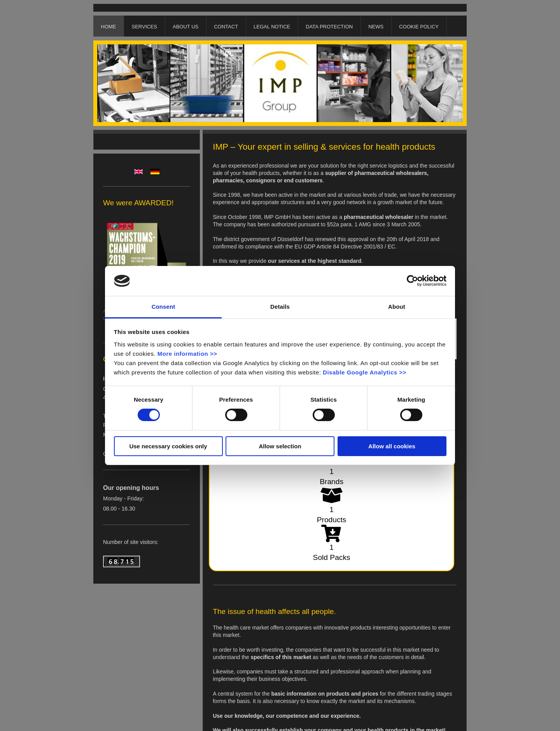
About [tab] (397, 307)
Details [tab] (280, 307)
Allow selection (280, 446)
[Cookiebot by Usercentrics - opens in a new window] (412, 281)
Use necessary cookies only (168, 446)
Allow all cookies (392, 446)
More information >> (187, 354)
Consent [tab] (164, 307)
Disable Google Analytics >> (365, 372)
